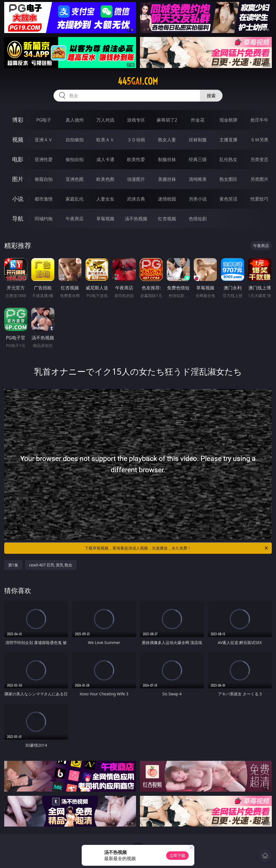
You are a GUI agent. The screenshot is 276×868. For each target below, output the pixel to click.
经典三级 (198, 159)
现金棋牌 (228, 120)
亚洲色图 (75, 179)
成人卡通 (105, 159)
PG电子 (44, 120)
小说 (18, 199)
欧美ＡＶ (105, 140)
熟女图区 (228, 179)
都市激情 (44, 199)
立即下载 (177, 855)
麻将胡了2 (167, 120)
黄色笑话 (228, 199)
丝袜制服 (198, 140)
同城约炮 (44, 219)
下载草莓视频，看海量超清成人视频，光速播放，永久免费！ (177, 548)
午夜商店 (75, 219)
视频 (18, 139)
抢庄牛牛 (259, 120)
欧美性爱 (136, 159)
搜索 (211, 96)
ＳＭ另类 (259, 140)
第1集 (13, 565)
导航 (18, 218)
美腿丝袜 (167, 179)
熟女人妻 (167, 140)
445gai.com (138, 81)
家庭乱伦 (75, 199)
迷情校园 (167, 199)
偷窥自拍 (44, 179)
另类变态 (259, 159)
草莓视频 (105, 219)
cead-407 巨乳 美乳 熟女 (51, 565)
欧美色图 (105, 179)
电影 (18, 159)
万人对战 (105, 120)
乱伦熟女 (228, 159)
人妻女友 (105, 199)
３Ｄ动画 (136, 140)
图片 (18, 179)
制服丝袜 (167, 159)
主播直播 (228, 140)
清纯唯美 (198, 179)
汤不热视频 (136, 219)
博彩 (18, 120)
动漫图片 (136, 179)
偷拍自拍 (75, 159)
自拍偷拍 (75, 140)
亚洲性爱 (44, 159)
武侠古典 (136, 199)
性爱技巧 (259, 199)
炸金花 (198, 120)
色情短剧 (198, 219)
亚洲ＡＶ (44, 140)
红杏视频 (167, 219)
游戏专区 (136, 120)
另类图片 (259, 179)
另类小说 (198, 199)
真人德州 (75, 120)
